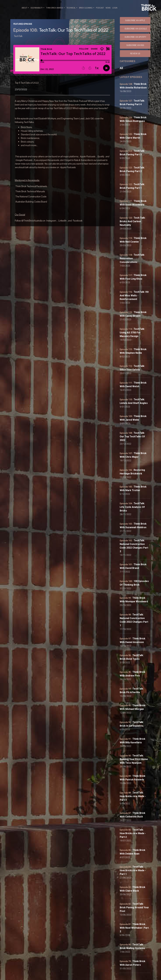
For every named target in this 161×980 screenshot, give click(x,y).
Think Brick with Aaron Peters (133, 963)
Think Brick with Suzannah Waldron (133, 526)
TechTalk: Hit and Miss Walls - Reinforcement (134, 296)
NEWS (108, 8)
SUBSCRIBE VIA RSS (135, 45)
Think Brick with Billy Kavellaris (133, 741)
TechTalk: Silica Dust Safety (132, 368)
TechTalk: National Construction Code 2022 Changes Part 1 (134, 620)
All (121, 68)
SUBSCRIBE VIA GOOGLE (136, 29)
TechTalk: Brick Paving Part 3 (132, 153)
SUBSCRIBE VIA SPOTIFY (135, 37)
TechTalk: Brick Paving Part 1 (132, 186)
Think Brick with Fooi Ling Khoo (133, 277)
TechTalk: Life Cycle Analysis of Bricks (132, 507)
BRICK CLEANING (87, 8)
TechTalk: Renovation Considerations (132, 258)
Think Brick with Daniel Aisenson (133, 640)
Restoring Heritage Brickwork (132, 472)
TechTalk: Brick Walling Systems (132, 946)
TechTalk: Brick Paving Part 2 (132, 169)
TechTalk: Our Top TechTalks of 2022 (132, 437)
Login (115, 8)
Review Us (135, 53)
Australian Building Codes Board (31, 202)
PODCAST (100, 8)
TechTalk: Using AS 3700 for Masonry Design (132, 333)
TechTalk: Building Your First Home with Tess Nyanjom (134, 759)
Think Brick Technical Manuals (30, 191)
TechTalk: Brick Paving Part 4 (132, 103)
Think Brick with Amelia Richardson (133, 86)
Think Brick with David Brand (133, 566)
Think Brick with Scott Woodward (133, 203)
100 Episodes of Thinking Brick (134, 583)
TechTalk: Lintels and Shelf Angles (134, 401)
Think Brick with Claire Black (133, 889)
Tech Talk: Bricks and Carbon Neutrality (133, 221)
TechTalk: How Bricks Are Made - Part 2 (133, 833)
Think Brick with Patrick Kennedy (133, 778)
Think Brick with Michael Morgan (133, 707)
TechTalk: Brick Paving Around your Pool (134, 907)
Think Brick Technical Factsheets (31, 186)
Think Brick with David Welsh (133, 385)
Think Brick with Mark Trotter (133, 488)
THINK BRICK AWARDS (55, 8)
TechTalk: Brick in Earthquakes (132, 724)
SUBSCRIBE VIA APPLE (135, 20)
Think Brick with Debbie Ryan (133, 852)
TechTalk (18, 36)
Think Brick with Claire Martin (133, 136)
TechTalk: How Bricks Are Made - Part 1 (133, 870)
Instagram (51, 221)
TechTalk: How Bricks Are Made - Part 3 (133, 796)
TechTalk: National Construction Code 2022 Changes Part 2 (134, 546)
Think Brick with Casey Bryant (133, 314)
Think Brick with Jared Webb (133, 418)
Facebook (78, 221)
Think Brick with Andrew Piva (133, 674)
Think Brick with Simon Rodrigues (133, 119)
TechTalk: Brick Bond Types (132, 657)
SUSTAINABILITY (37, 8)
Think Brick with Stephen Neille (133, 351)
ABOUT (25, 8)
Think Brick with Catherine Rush (133, 815)
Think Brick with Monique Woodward (134, 600)
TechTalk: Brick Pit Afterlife (132, 691)
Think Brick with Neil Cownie (133, 240)
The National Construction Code (31, 196)
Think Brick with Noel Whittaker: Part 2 (134, 928)
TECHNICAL (72, 8)
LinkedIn (62, 221)
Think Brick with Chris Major (133, 455)
